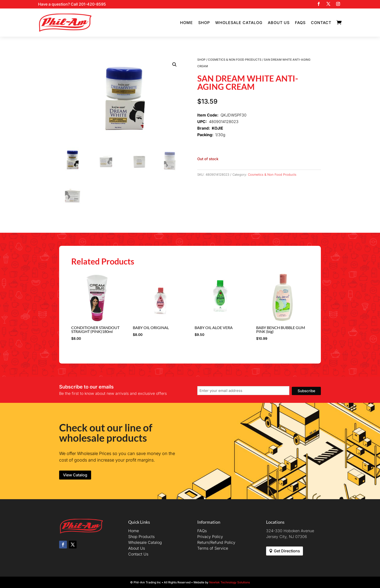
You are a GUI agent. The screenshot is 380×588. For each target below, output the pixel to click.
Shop (204, 23)
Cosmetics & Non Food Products (235, 60)
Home (186, 23)
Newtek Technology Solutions (230, 582)
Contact (321, 23)
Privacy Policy (210, 537)
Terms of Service (213, 548)
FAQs (300, 23)
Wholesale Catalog (239, 23)
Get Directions (287, 551)
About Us (279, 23)
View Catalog (75, 475)
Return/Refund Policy (216, 542)
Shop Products (141, 537)
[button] (174, 65)
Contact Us (138, 554)
